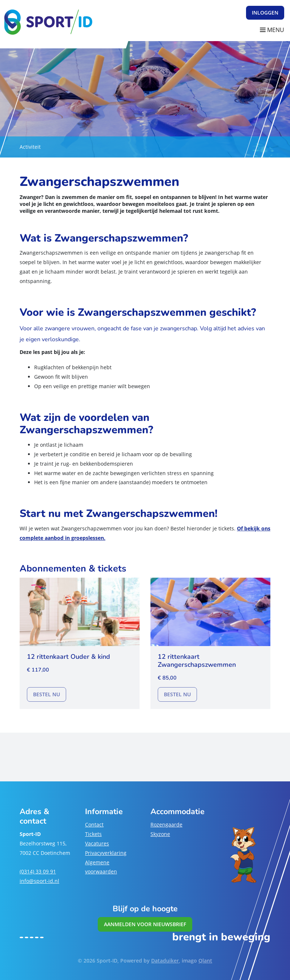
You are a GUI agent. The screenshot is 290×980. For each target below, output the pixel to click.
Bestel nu (50, 694)
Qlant (205, 961)
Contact (94, 824)
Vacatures (97, 843)
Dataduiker (165, 961)
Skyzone (160, 834)
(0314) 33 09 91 (38, 871)
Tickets (93, 834)
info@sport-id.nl (39, 881)
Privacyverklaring (106, 853)
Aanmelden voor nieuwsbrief (145, 924)
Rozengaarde (166, 824)
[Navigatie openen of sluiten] (273, 30)
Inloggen (265, 13)
